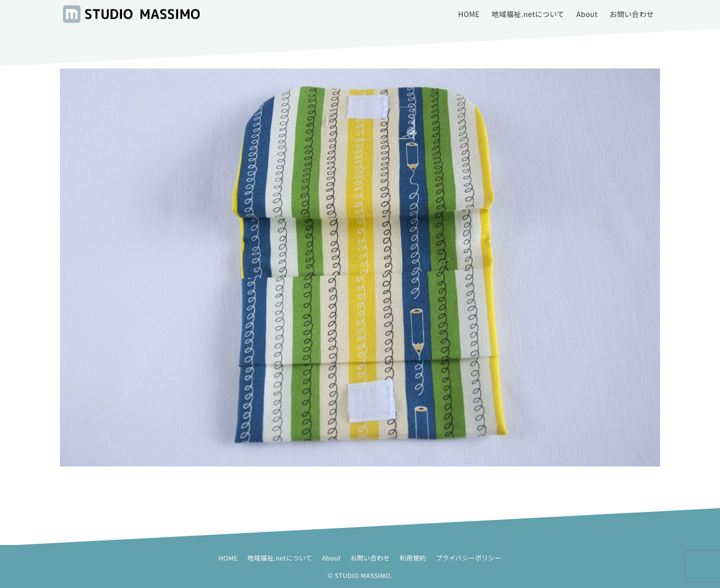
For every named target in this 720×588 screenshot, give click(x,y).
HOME (228, 558)
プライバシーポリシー (468, 558)
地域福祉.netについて (280, 558)
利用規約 (413, 558)
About (331, 558)
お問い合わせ (370, 558)
